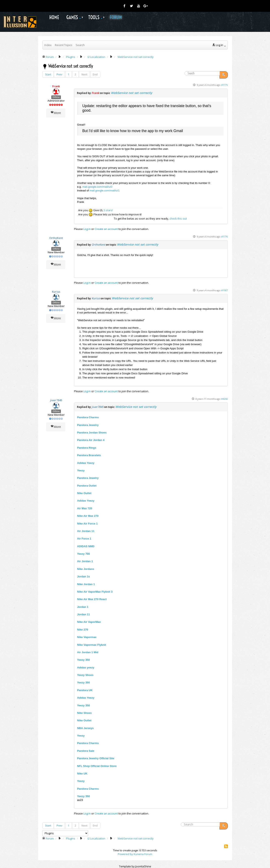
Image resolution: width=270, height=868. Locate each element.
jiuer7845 (56, 400)
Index (48, 45)
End (95, 74)
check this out (178, 219)
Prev (59, 74)
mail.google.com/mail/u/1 (105, 190)
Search (80, 45)
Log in (87, 229)
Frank (56, 86)
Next (84, 74)
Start (48, 74)
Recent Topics (64, 45)
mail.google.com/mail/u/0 (97, 187)
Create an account (106, 229)
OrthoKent (56, 238)
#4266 (224, 399)
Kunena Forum (143, 854)
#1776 (224, 237)
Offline (56, 97)
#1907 (224, 290)
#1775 (224, 85)
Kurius (56, 292)
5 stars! (108, 210)
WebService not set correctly (132, 93)
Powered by (125, 854)
